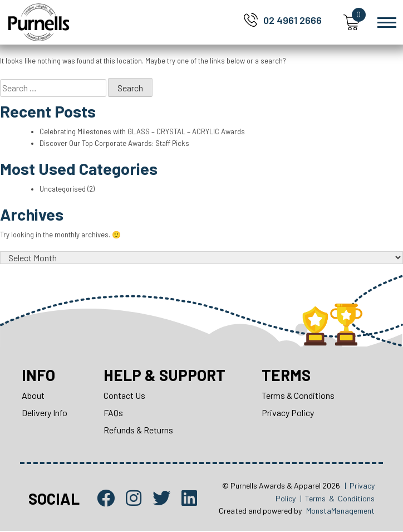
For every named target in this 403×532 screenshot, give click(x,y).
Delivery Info (45, 414)
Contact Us (124, 396)
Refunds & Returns (138, 431)
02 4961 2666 (293, 20)
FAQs (113, 414)
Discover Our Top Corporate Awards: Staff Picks (116, 143)
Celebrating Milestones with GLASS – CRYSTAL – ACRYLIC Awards (142, 131)
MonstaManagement (340, 511)
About (33, 396)
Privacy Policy (289, 414)
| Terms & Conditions (337, 499)
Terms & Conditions (299, 396)
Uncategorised (63, 189)
